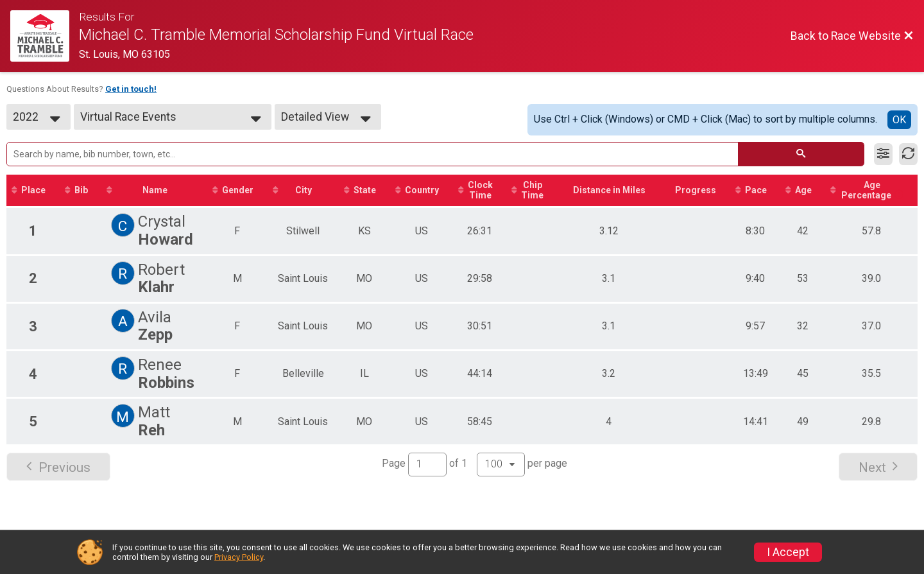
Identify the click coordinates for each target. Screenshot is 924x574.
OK (899, 120)
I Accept (788, 552)
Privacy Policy (239, 557)
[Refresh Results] (908, 154)
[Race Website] (45, 36)
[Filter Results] (883, 154)
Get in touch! (131, 89)
